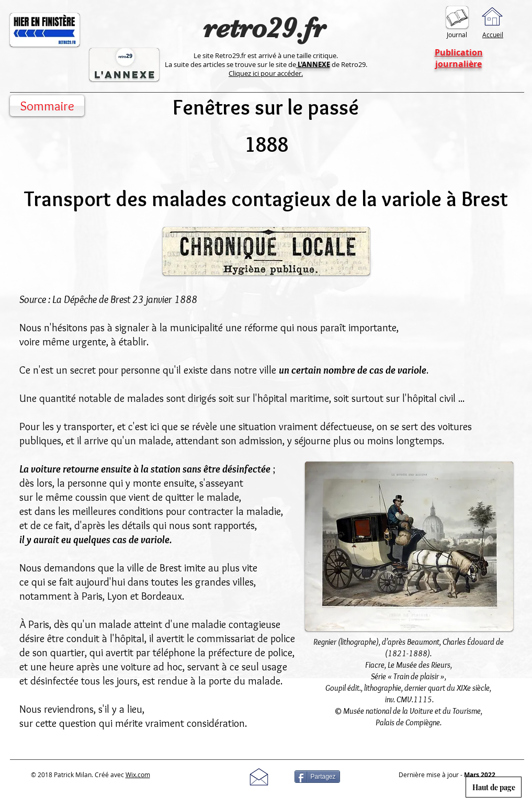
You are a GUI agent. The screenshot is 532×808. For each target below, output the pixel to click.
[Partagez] (317, 777)
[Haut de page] (494, 787)
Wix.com (138, 775)
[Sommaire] (47, 106)
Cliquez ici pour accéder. (266, 73)
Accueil (493, 35)
